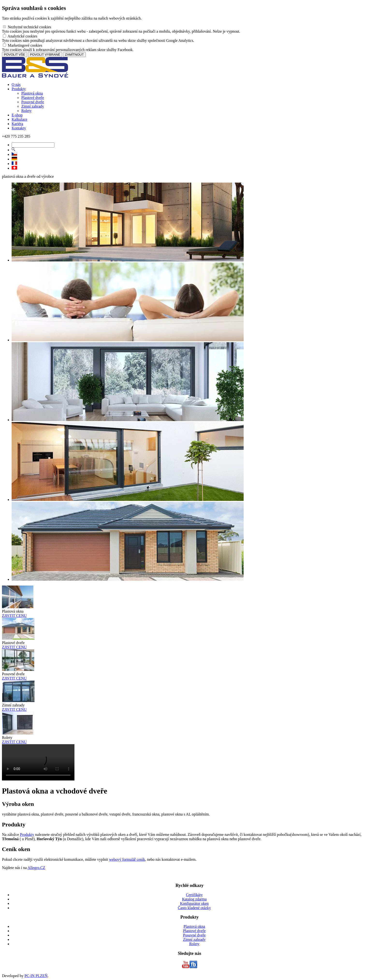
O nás (16, 85)
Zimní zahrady (33, 106)
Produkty (19, 89)
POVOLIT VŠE (15, 55)
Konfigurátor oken (194, 903)
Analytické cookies (20, 36)
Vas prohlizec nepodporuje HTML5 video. (38, 762)
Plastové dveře (33, 98)
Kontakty (19, 128)
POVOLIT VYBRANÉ (45, 55)
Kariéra (17, 124)
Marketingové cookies (23, 45)
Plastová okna (32, 93)
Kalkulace (19, 119)
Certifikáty (194, 895)
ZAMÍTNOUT (74, 55)
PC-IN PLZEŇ (36, 976)
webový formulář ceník (127, 859)
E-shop (17, 115)
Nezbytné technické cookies (27, 27)
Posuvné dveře (33, 102)
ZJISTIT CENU (14, 616)
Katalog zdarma (194, 899)
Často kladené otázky (194, 908)
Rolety (26, 111)
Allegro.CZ (36, 868)
